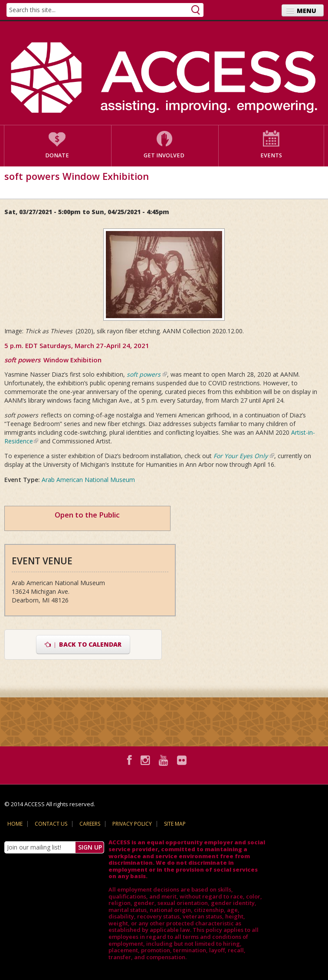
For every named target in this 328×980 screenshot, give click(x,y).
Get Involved (164, 155)
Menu (307, 11)
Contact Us (51, 824)
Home (15, 824)
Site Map (175, 824)
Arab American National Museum (88, 480)
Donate (57, 155)
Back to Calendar (83, 644)
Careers (90, 824)
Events (271, 155)
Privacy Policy (132, 824)
